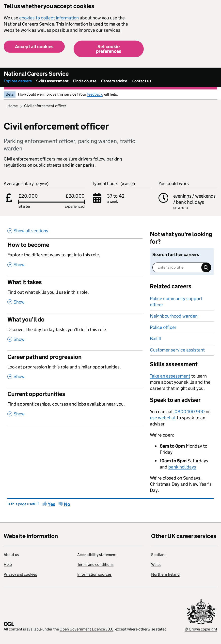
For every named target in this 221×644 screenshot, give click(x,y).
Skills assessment (52, 81)
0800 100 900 (190, 412)
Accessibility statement (97, 555)
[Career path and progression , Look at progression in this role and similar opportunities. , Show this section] (75, 369)
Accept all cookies (34, 47)
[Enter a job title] (182, 267)
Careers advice (114, 81)
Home (13, 106)
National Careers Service (36, 74)
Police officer (163, 327)
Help (8, 564)
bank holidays (182, 467)
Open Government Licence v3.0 (87, 629)
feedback (95, 94)
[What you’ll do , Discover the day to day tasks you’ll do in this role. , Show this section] (75, 332)
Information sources (94, 574)
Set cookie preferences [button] (109, 49)
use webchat (163, 418)
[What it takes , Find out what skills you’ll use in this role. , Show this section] (75, 294)
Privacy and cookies (20, 574)
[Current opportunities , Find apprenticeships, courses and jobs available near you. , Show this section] (75, 406)
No (67, 504)
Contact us (142, 81)
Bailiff (156, 339)
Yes (51, 504)
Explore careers (18, 81)
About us (11, 555)
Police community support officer (176, 302)
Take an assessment (170, 376)
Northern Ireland (165, 574)
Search (206, 267)
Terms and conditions (95, 564)
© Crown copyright (201, 629)
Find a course (85, 81)
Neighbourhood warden (174, 316)
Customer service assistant (177, 350)
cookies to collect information (49, 18)
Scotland (159, 555)
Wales (156, 564)
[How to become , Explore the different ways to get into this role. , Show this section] (75, 257)
